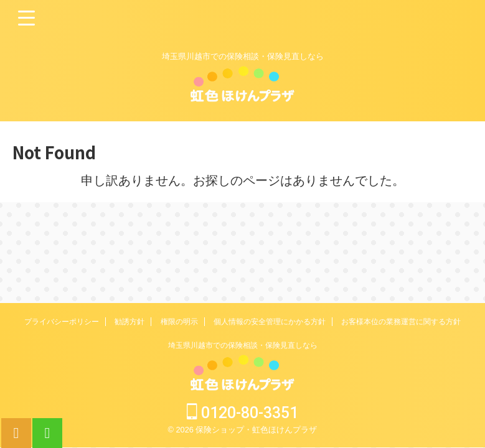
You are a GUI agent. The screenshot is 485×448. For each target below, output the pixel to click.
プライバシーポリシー (62, 322)
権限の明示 (179, 322)
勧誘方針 (129, 322)
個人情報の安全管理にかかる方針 (270, 322)
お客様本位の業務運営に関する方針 (401, 322)
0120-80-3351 (242, 413)
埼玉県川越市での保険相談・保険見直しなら (243, 345)
